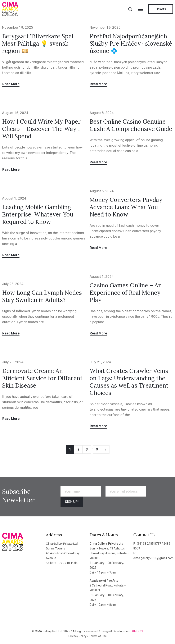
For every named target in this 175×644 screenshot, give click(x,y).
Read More (11, 84)
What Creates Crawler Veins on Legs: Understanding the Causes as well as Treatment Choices (129, 382)
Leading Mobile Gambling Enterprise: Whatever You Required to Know (38, 214)
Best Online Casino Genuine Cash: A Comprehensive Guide (131, 125)
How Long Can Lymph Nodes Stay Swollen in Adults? (42, 296)
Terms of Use (98, 636)
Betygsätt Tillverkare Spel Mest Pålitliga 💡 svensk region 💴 (38, 44)
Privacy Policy (78, 636)
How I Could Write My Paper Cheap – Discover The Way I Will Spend (41, 129)
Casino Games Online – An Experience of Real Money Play (126, 293)
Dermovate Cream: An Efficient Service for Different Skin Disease (42, 378)
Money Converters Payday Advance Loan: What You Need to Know (126, 207)
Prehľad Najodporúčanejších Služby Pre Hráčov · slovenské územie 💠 (131, 44)
